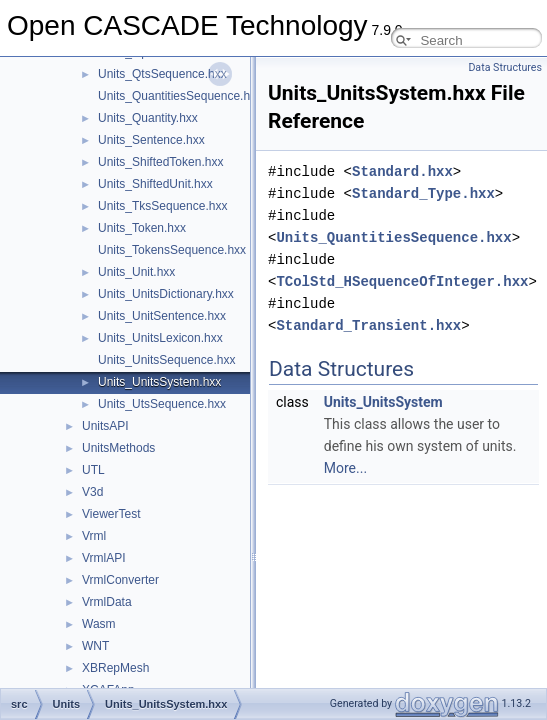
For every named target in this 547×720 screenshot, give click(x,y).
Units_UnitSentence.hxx (162, 316)
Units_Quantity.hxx (148, 118)
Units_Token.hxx (142, 228)
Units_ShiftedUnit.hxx (155, 184)
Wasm (99, 624)
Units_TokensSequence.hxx (172, 250)
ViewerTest (111, 514)
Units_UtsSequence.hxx (162, 404)
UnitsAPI (105, 426)
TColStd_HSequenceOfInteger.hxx (402, 281)
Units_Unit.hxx (136, 272)
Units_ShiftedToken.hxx (160, 162)
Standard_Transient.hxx (368, 325)
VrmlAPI (104, 558)
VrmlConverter (120, 580)
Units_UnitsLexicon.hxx (160, 338)
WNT (95, 646)
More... (345, 468)
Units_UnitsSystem (383, 402)
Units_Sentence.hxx (151, 140)
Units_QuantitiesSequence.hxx (180, 96)
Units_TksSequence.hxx (162, 206)
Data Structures (505, 67)
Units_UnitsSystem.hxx (159, 382)
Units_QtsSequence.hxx (162, 74)
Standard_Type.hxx (423, 193)
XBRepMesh (115, 668)
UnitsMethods (118, 448)
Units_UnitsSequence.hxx (166, 360)
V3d (92, 492)
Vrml (94, 536)
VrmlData (107, 602)
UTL (93, 470)
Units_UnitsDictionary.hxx (166, 294)
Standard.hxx (402, 171)
